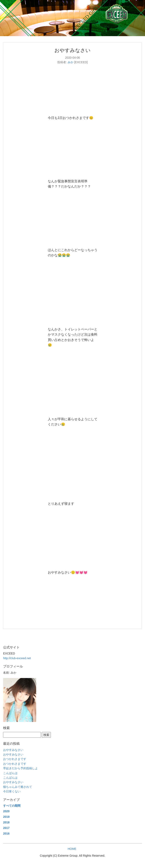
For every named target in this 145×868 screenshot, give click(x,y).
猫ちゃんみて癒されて (18, 787)
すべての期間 (12, 806)
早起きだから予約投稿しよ (20, 768)
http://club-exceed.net (17, 658)
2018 (6, 822)
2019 (6, 817)
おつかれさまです (15, 759)
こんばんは (10, 773)
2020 (6, 811)
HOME (72, 849)
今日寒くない (12, 791)
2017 (6, 828)
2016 (6, 834)
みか (71, 62)
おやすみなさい (13, 750)
